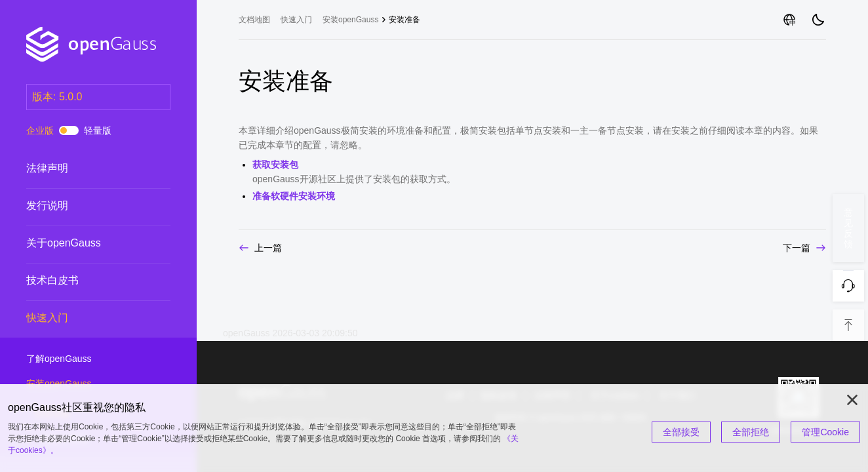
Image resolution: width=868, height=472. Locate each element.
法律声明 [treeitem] (85, 168)
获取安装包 (275, 165)
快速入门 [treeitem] (85, 318)
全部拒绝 (751, 432)
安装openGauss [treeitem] (350, 20)
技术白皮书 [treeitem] (85, 281)
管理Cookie (825, 432)
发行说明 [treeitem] (85, 206)
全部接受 (681, 432)
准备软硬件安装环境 (294, 196)
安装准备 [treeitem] (404, 20)
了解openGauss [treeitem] (85, 359)
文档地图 (254, 20)
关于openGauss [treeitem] (85, 243)
